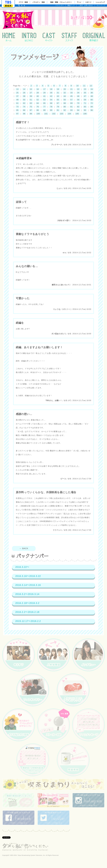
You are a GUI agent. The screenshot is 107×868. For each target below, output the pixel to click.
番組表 (8, 6)
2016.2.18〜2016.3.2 (27, 603)
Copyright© (6, 855)
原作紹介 (94, 37)
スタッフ (69, 37)
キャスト (49, 37)
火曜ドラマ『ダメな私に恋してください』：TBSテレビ (49, 20)
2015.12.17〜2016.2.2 (28, 621)
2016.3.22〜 (22, 567)
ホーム (9, 37)
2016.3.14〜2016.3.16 (28, 585)
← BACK (25, 548)
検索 (24, 6)
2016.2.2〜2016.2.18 (27, 612)
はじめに (29, 37)
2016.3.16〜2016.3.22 (28, 576)
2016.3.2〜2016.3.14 (27, 594)
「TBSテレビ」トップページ (8, 2)
